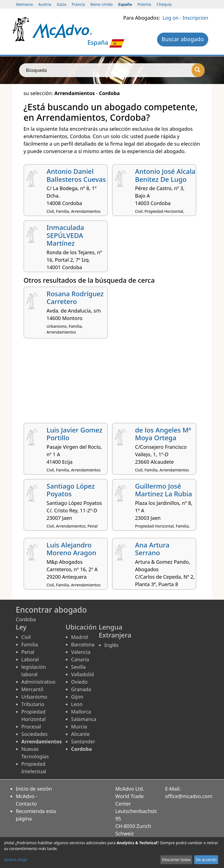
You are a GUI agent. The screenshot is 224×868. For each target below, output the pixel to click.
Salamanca (84, 719)
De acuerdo (206, 860)
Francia (78, 4)
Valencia (81, 652)
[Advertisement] (112, 383)
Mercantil (32, 689)
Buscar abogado (183, 39)
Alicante (80, 734)
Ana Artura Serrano (152, 549)
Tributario (33, 704)
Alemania (24, 4)
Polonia (144, 4)
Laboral (30, 659)
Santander (83, 741)
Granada (81, 689)
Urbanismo (34, 697)
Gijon (77, 697)
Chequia (164, 4)
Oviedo (79, 682)
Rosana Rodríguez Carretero (75, 298)
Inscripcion (195, 18)
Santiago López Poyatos (71, 490)
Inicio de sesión (34, 789)
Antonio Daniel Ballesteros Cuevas (76, 175)
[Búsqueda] (198, 70)
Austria (45, 4)
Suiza (61, 4)
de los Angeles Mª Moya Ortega (163, 434)
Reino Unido (102, 4)
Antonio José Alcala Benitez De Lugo (165, 175)
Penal (28, 652)
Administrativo (38, 682)
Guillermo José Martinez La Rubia (163, 490)
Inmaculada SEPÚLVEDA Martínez (65, 235)
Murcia (79, 727)
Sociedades (34, 734)
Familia (30, 644)
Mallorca (81, 712)
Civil (26, 637)
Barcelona (83, 644)
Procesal (31, 727)
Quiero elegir (16, 860)
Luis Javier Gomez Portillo (74, 434)
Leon (77, 704)
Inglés (111, 645)
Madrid (80, 637)
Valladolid (82, 674)
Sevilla (78, 667)
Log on (171, 18)
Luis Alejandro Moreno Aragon (71, 549)
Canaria (80, 659)
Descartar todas (176, 860)
